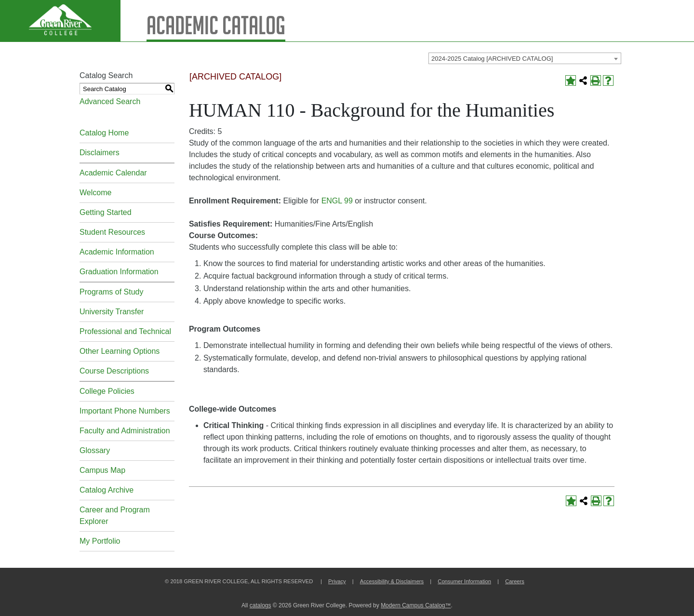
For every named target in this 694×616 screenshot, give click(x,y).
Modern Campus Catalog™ (416, 605)
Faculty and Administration (125, 431)
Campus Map (102, 470)
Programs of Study (112, 292)
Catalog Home (104, 133)
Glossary (95, 450)
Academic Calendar (113, 173)
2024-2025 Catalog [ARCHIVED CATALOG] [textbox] (492, 59)
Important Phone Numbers (125, 411)
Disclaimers (100, 153)
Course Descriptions (114, 371)
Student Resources (112, 232)
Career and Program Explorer (115, 516)
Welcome (95, 193)
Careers (515, 581)
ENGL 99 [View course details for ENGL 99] (337, 201)
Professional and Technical (125, 331)
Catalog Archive (107, 490)
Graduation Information (119, 272)
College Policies (107, 391)
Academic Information (117, 252)
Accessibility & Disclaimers (392, 581)
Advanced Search (110, 101)
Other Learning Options (120, 351)
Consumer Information (464, 581)
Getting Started (106, 212)
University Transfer (112, 312)
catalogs (260, 605)
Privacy (337, 581)
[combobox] (525, 58)
